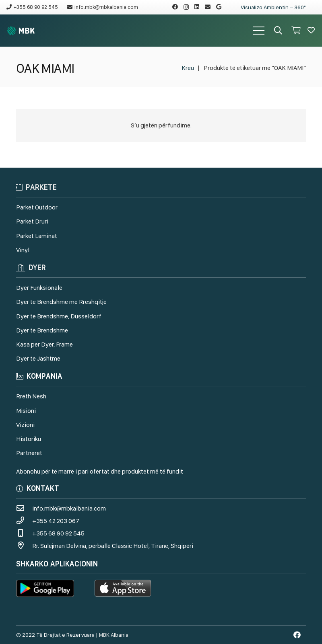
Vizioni (25, 425)
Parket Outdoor (37, 207)
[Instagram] (186, 7)
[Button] (311, 31)
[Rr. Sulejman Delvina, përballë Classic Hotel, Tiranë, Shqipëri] (24, 546)
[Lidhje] (21, 31)
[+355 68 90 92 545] (24, 533)
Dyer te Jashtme (38, 358)
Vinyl (23, 250)
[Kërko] (278, 31)
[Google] (219, 7)
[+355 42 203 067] (24, 521)
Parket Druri (32, 221)
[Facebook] (175, 7)
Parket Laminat (37, 236)
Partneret (29, 453)
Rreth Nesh (31, 396)
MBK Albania (114, 635)
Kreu (188, 68)
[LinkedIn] (197, 7)
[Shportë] (296, 31)
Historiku (29, 439)
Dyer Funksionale (39, 288)
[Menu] (259, 31)
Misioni (26, 411)
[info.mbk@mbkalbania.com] (24, 508)
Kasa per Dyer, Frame (44, 344)
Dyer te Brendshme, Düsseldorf (59, 316)
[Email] (208, 7)
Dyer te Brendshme (42, 330)
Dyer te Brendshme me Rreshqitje (61, 302)
